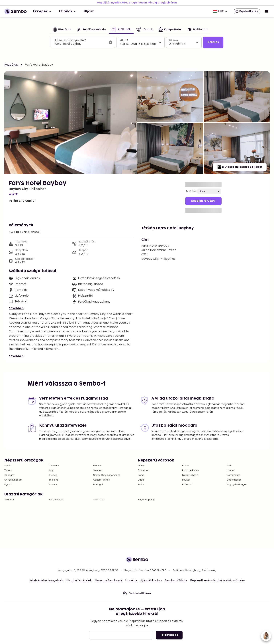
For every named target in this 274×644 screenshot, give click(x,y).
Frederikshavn (190, 475)
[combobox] (80, 44)
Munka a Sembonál (109, 581)
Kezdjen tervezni (203, 201)
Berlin (141, 485)
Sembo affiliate (176, 581)
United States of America (107, 475)
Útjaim (89, 11)
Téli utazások (56, 500)
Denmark (54, 466)
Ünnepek (43, 11)
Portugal (98, 485)
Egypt (8, 485)
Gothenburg (233, 475)
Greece (53, 475)
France (97, 466)
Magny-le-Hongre (237, 485)
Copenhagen (234, 480)
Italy (51, 470)
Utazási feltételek (79, 581)
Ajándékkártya (151, 581)
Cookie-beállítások (137, 593)
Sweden (98, 470)
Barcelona (143, 470)
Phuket (186, 480)
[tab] (62, 30)
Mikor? (124, 40)
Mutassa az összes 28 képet (240, 167)
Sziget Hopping (146, 500)
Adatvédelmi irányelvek (46, 581)
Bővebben (16, 308)
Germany (9, 475)
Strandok (9, 500)
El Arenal (187, 485)
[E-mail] (121, 635)
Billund (186, 466)
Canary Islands (101, 480)
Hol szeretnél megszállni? (70, 40)
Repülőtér (191, 191)
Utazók (174, 40)
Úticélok (68, 11)
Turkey (8, 470)
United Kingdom (13, 480)
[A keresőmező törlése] (111, 42)
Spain (7, 466)
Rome (141, 475)
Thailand (54, 480)
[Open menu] (267, 11)
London (231, 470)
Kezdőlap (11, 65)
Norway (53, 485)
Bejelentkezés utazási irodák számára (218, 581)
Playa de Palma (191, 470)
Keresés (213, 42)
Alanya (142, 466)
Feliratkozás (169, 635)
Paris (229, 466)
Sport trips (99, 500)
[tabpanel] (137, 42)
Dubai (141, 480)
